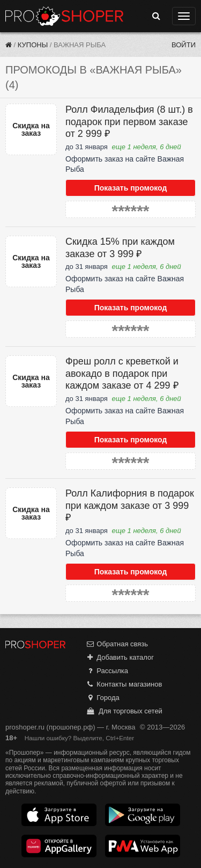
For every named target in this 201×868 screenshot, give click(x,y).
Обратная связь (117, 644)
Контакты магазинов (124, 684)
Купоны (33, 45)
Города (103, 698)
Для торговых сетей (124, 711)
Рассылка (107, 671)
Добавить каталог (120, 657)
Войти (184, 45)
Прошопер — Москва (64, 16)
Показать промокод (131, 188)
